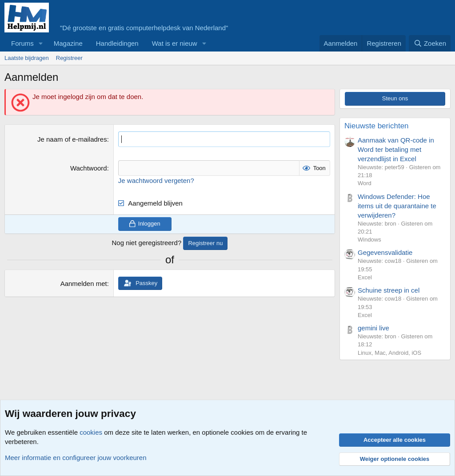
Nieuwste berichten (377, 126)
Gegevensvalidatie (385, 252)
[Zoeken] (430, 43)
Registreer (69, 58)
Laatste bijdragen (27, 58)
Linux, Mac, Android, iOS (389, 353)
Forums (22, 43)
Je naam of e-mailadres (72, 139)
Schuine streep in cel (389, 290)
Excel (365, 277)
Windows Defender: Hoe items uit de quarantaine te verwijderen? (397, 206)
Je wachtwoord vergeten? (156, 180)
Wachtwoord (89, 168)
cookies (91, 432)
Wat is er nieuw (175, 43)
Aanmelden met (84, 284)
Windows (369, 240)
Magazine (68, 43)
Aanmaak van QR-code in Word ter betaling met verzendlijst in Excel (396, 149)
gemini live (373, 328)
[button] (41, 43)
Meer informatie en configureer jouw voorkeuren (76, 458)
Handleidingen (117, 43)
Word (365, 183)
